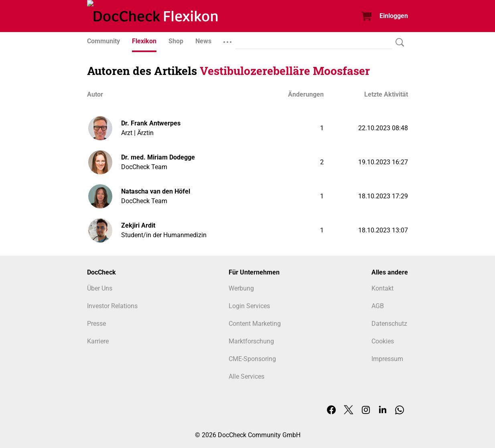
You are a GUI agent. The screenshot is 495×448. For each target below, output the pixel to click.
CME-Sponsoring (252, 359)
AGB (378, 306)
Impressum (387, 359)
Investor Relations (112, 306)
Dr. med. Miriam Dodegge (158, 157)
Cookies (383, 341)
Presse (96, 324)
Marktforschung (251, 341)
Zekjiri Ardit (138, 225)
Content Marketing (255, 324)
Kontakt (382, 288)
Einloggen (394, 16)
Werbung (241, 288)
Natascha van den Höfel (156, 191)
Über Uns (100, 288)
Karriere (98, 341)
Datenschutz (389, 324)
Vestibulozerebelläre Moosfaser (285, 71)
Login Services (249, 306)
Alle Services (246, 376)
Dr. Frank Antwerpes (151, 123)
